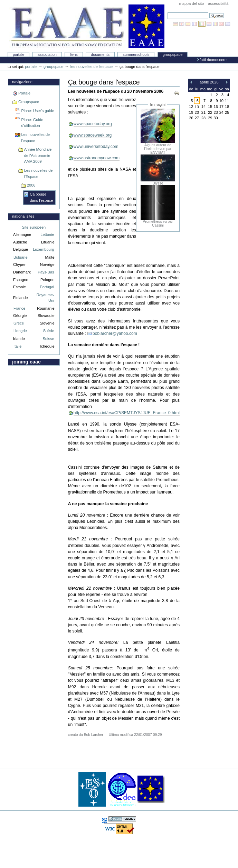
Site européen (34, 227)
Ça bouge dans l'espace (41, 197)
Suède (49, 331)
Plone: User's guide (37, 111)
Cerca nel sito (167, 12)
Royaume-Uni (45, 298)
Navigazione (22, 82)
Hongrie (20, 331)
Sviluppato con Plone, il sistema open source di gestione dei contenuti (122, 819)
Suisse (48, 339)
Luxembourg (43, 249)
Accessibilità (218, 3)
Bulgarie (20, 257)
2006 (31, 185)
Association (47, 54)
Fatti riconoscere (213, 60)
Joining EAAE (26, 362)
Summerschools (136, 54)
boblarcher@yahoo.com (115, 333)
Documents (100, 54)
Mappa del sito (192, 3)
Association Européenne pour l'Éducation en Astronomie (87, 26)
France (19, 308)
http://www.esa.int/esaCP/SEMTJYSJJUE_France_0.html (127, 413)
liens (74, 54)
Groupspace (173, 54)
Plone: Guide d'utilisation (32, 123)
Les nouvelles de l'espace (92, 67)
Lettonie (47, 235)
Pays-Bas (46, 272)
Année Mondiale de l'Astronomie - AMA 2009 (38, 155)
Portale (19, 54)
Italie (17, 346)
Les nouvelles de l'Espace (39, 173)
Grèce (19, 323)
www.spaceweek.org (93, 135)
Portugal (47, 287)
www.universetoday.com (96, 147)
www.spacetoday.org (93, 124)
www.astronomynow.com (97, 158)
